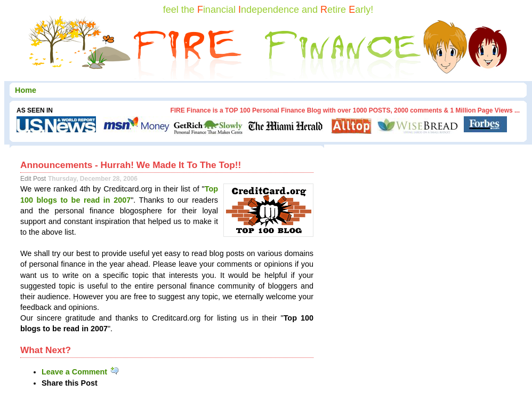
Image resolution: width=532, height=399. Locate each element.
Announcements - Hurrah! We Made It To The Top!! (131, 165)
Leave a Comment (81, 372)
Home (26, 90)
